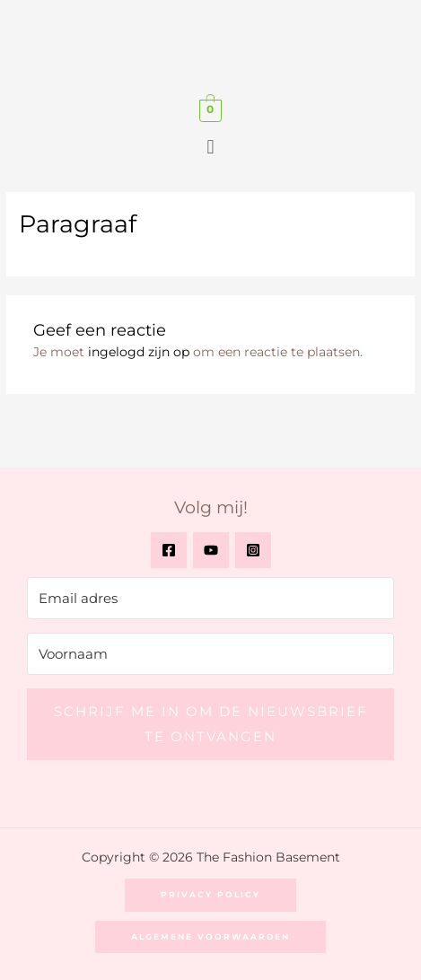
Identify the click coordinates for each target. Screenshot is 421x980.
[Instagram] (253, 550)
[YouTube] (211, 550)
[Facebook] (169, 550)
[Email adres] (210, 598)
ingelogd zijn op (139, 352)
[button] (210, 148)
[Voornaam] (210, 654)
